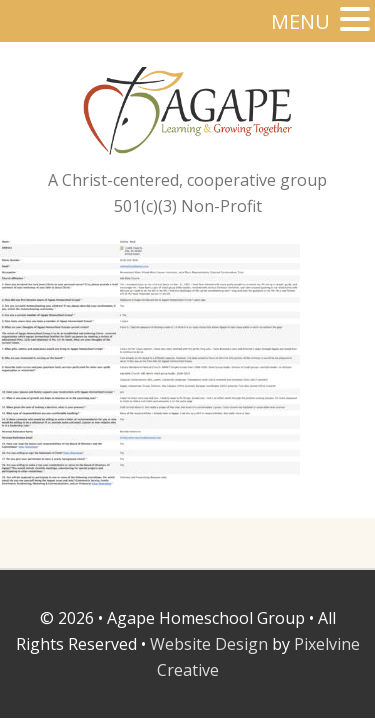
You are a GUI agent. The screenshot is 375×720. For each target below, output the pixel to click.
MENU (300, 21)
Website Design (209, 644)
